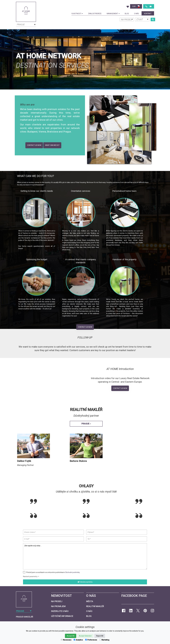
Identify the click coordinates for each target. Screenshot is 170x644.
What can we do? (52, 145)
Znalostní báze (95, 14)
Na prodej (57, 601)
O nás (137, 14)
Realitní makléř (95, 606)
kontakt (148, 14)
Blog (127, 14)
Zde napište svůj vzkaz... (85, 556)
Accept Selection (85, 636)
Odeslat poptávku (85, 582)
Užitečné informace (62, 616)
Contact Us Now (34, 145)
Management (113, 14)
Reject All (100, 636)
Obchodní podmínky (72, 572)
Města (90, 601)
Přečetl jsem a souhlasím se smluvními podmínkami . (53, 572)
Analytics (78, 640)
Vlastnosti (77, 14)
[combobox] (26, 24)
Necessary (66, 640)
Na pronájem (58, 606)
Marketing (104, 640)
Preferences (91, 640)
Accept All (71, 636)
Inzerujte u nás (60, 611)
